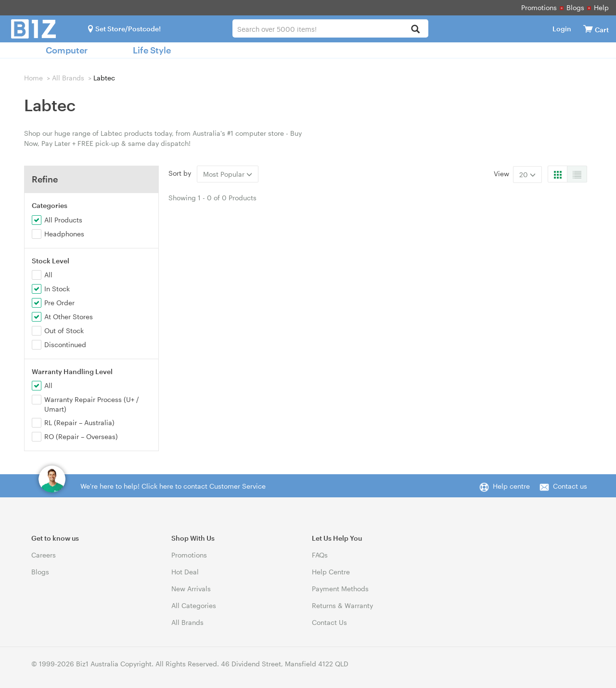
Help (601, 7)
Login (562, 29)
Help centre (511, 486)
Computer (67, 50)
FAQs (320, 555)
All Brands (68, 78)
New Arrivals (191, 589)
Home (33, 78)
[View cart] (588, 29)
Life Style (152, 50)
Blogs (575, 7)
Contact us (570, 486)
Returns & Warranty (342, 605)
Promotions (539, 7)
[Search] (416, 30)
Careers (44, 555)
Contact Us (329, 622)
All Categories (194, 605)
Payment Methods (340, 589)
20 (527, 175)
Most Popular (228, 174)
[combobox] (330, 28)
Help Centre (331, 572)
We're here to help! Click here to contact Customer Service (173, 486)
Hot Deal (185, 572)
